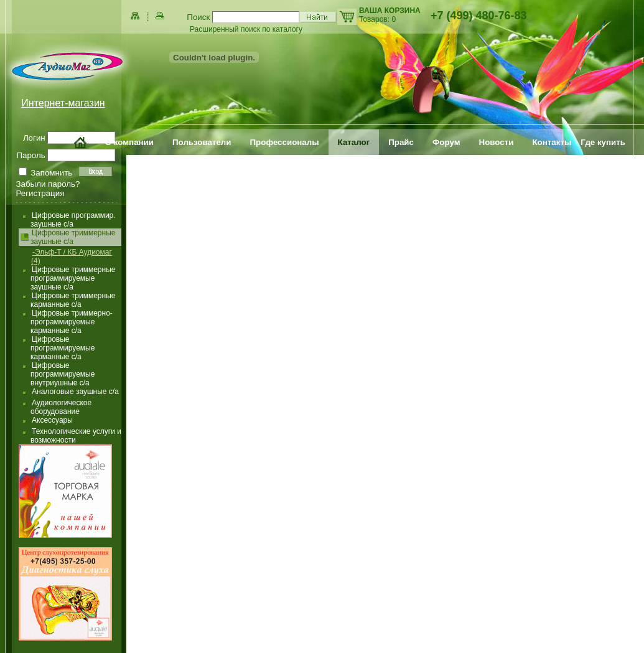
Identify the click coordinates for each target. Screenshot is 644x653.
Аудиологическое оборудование (61, 407)
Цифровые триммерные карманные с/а (73, 300)
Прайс (401, 142)
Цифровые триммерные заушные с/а (73, 237)
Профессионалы (285, 142)
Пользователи (202, 142)
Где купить (603, 142)
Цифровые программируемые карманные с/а (63, 348)
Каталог (354, 142)
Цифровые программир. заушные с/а (73, 220)
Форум (446, 142)
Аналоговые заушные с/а (75, 392)
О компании (129, 142)
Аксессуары (52, 420)
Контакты (552, 142)
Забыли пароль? (48, 184)
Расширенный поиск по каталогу (246, 29)
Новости (497, 142)
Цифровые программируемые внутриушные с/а (63, 374)
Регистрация (40, 193)
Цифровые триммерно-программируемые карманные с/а (72, 322)
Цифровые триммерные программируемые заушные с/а (73, 278)
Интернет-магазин (63, 103)
